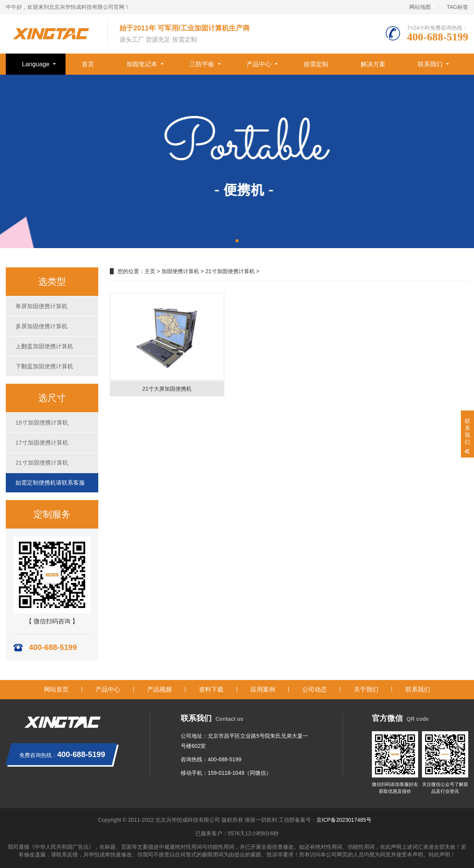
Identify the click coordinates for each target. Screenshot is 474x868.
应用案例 (263, 689)
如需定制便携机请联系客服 (50, 483)
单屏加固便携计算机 (41, 306)
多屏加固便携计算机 (41, 326)
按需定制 (316, 64)
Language (36, 64)
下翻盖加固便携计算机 (44, 366)
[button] (237, 241)
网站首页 (56, 689)
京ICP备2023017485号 (344, 820)
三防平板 (202, 64)
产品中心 (259, 64)
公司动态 (314, 689)
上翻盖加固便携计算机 (44, 346)
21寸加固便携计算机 (42, 463)
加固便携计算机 (180, 271)
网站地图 (420, 7)
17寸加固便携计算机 (42, 442)
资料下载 (211, 689)
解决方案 (373, 64)
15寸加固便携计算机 (42, 422)
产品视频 (160, 689)
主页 (150, 271)
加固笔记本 (142, 64)
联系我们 (430, 64)
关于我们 (366, 689)
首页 (88, 64)
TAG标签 (457, 7)
